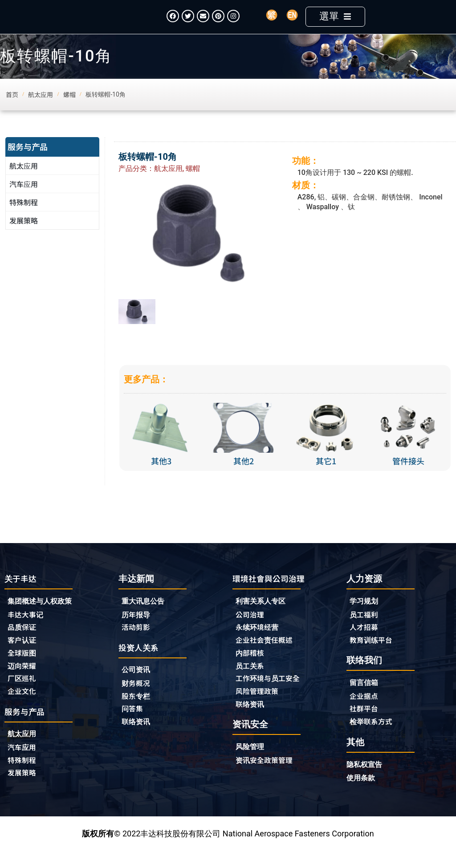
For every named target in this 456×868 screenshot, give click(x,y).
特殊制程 (24, 215)
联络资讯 (138, 738)
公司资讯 (140, 685)
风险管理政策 (260, 708)
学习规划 (366, 614)
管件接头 (408, 474)
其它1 (326, 474)
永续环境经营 (260, 641)
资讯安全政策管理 (268, 779)
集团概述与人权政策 (44, 614)
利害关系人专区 (264, 614)
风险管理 (252, 765)
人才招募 (366, 641)
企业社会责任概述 (268, 655)
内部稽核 (252, 668)
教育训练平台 (374, 654)
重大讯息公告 (146, 614)
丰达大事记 (28, 628)
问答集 (134, 725)
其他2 (244, 474)
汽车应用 (26, 197)
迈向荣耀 (24, 681)
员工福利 (366, 628)
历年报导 (138, 628)
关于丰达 (22, 591)
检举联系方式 (374, 738)
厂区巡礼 (24, 695)
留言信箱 (366, 698)
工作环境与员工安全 (272, 695)
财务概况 (140, 698)
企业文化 (24, 708)
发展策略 (24, 233)
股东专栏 (140, 712)
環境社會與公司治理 (273, 591)
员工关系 (252, 681)
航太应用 (26, 178)
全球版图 (24, 668)
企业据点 (366, 711)
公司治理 (254, 628)
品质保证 (24, 641)
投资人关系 (141, 662)
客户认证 (24, 655)
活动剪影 (138, 641)
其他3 (161, 474)
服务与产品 (28, 159)
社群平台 (366, 725)
